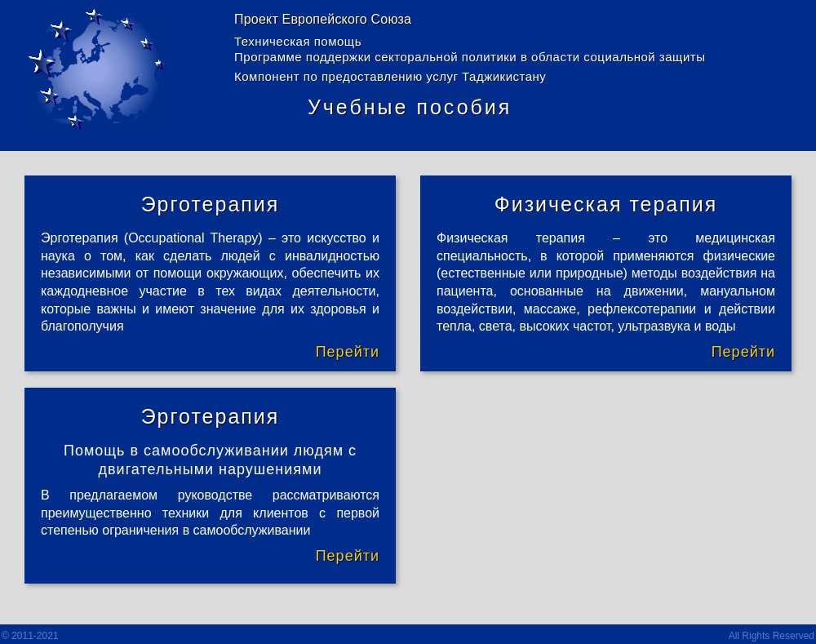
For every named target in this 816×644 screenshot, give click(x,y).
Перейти (348, 352)
